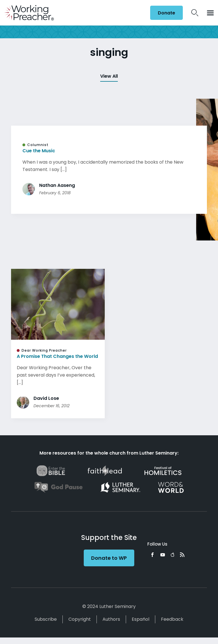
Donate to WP (109, 558)
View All (109, 76)
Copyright (80, 619)
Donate (166, 13)
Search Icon (195, 13)
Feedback (172, 619)
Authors (111, 619)
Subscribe (46, 619)
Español (141, 619)
